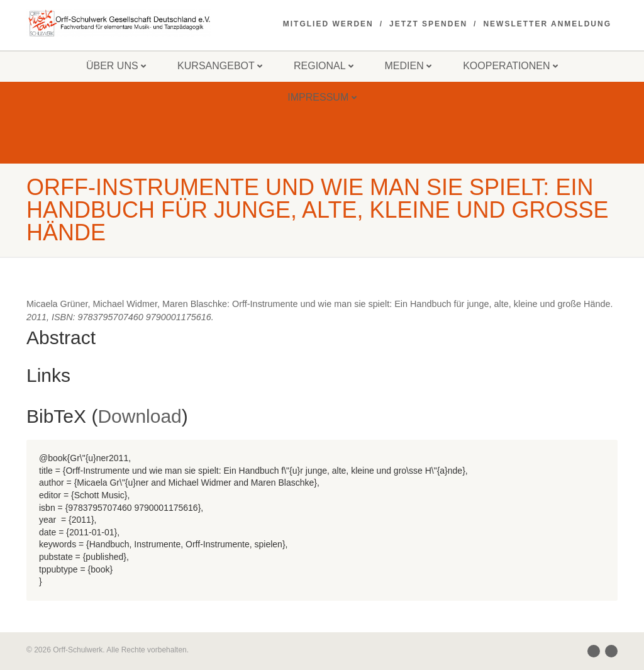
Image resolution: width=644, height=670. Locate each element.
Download (139, 416)
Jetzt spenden (428, 24)
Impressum (322, 97)
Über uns (116, 66)
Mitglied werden (328, 24)
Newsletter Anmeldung (547, 24)
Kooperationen (510, 66)
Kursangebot (220, 66)
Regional (324, 66)
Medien (408, 66)
